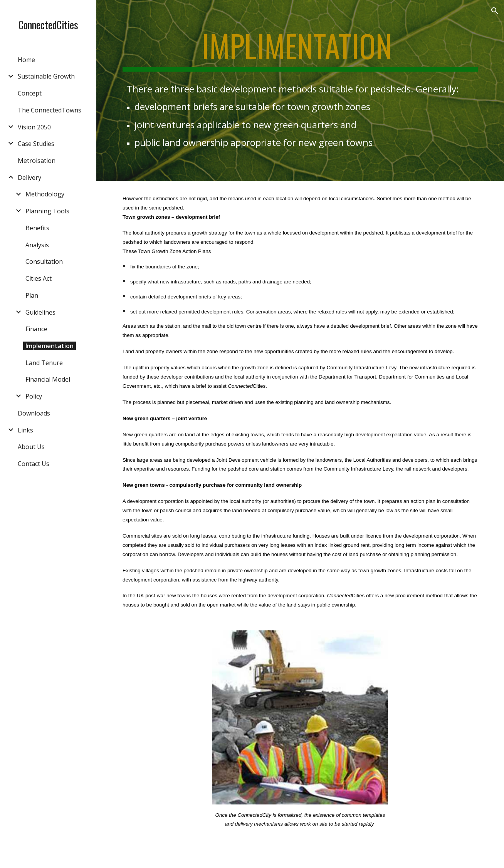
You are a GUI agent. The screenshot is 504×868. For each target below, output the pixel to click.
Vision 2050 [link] (34, 127)
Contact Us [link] (34, 464)
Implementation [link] (50, 346)
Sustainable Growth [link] (46, 76)
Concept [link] (30, 93)
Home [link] (26, 60)
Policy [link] (34, 396)
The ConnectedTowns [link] (50, 110)
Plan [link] (32, 295)
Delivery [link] (29, 178)
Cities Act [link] (39, 278)
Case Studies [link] (36, 144)
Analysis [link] (37, 245)
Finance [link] (36, 329)
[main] (300, 49)
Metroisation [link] (37, 161)
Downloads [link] (34, 413)
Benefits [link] (37, 228)
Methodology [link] (45, 194)
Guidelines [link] (40, 312)
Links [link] (25, 430)
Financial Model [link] (48, 379)
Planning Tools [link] (47, 211)
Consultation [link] (44, 261)
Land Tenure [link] (44, 363)
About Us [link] (31, 447)
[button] (495, 11)
